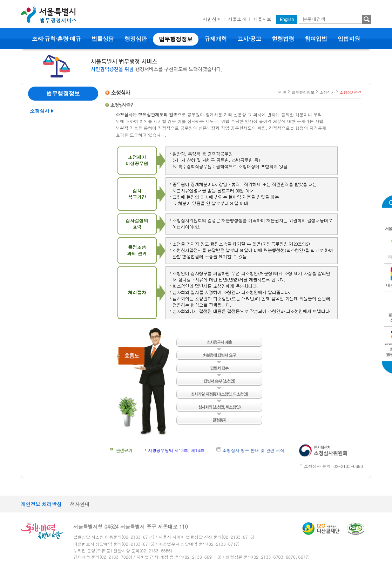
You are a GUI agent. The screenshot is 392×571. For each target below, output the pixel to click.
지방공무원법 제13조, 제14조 (176, 450)
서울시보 (262, 19)
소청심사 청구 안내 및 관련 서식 (254, 450)
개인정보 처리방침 (41, 504)
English (287, 19)
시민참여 (212, 19)
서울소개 (237, 19)
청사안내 (80, 504)
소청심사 (40, 111)
